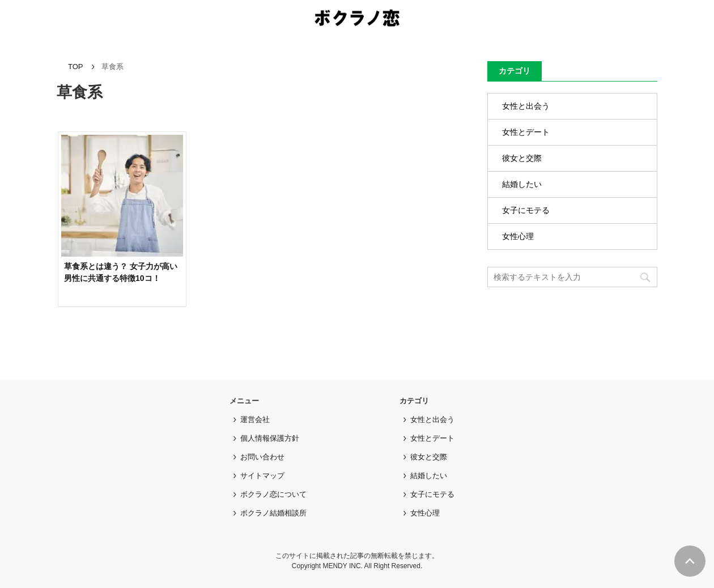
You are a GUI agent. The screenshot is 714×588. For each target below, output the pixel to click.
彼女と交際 (522, 158)
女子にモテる (526, 210)
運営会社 (255, 419)
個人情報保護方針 (270, 438)
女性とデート (526, 132)
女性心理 (518, 236)
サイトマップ (262, 476)
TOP (76, 67)
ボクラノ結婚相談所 (273, 513)
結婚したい (522, 184)
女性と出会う (526, 106)
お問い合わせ (262, 457)
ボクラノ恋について (273, 494)
